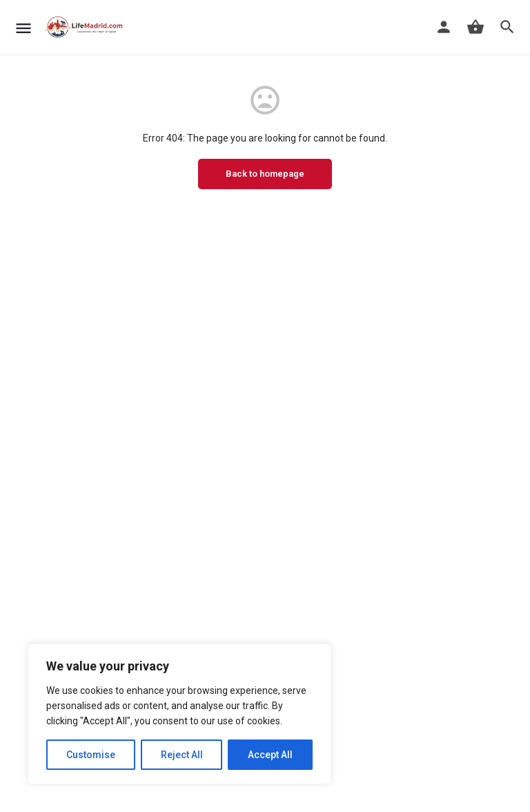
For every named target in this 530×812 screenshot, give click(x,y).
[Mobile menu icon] (23, 28)
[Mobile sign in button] (444, 27)
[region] (179, 714)
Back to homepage (265, 174)
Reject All (182, 755)
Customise (91, 755)
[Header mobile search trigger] (507, 27)
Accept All (270, 755)
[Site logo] (86, 28)
